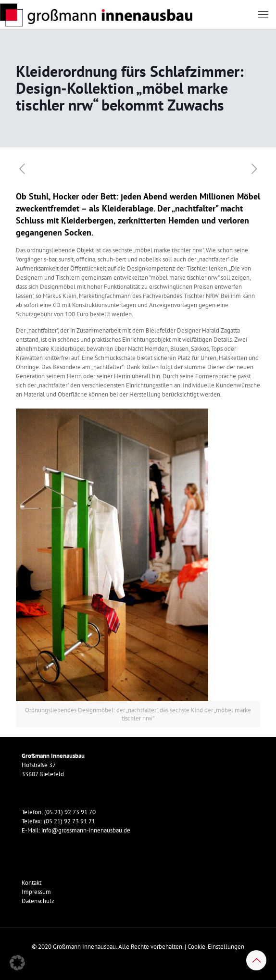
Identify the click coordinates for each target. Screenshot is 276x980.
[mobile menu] (263, 14)
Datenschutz (38, 901)
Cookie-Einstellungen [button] (216, 947)
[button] (17, 963)
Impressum (36, 892)
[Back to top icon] (256, 960)
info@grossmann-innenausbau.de (86, 830)
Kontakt (31, 883)
